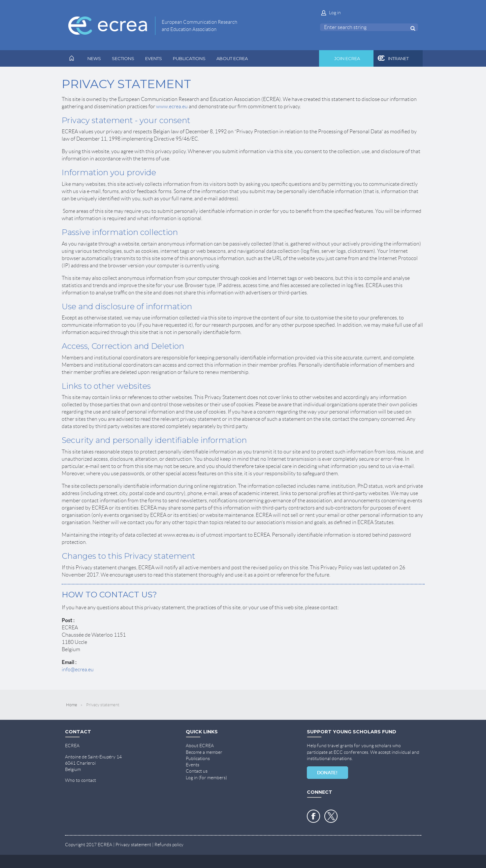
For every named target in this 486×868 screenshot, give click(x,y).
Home (72, 705)
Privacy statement (133, 845)
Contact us (197, 771)
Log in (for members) (206, 778)
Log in (335, 13)
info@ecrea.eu (78, 669)
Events (193, 765)
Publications (198, 758)
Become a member (204, 752)
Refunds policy (169, 845)
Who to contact (81, 780)
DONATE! (327, 773)
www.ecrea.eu (172, 106)
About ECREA (200, 746)
